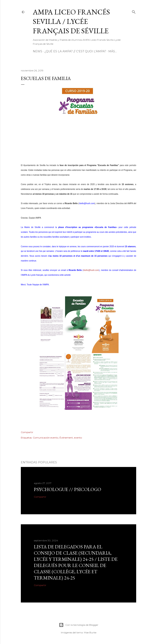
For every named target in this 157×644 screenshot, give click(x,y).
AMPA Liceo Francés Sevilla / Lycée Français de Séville (71, 21)
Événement (66, 438)
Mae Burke (90, 632)
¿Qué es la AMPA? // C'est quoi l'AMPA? (75, 51)
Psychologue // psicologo (67, 489)
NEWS (38, 51)
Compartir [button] (27, 432)
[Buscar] (134, 11)
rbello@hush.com (87, 203)
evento (78, 438)
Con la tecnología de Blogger (79, 625)
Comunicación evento (46, 438)
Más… (113, 51)
